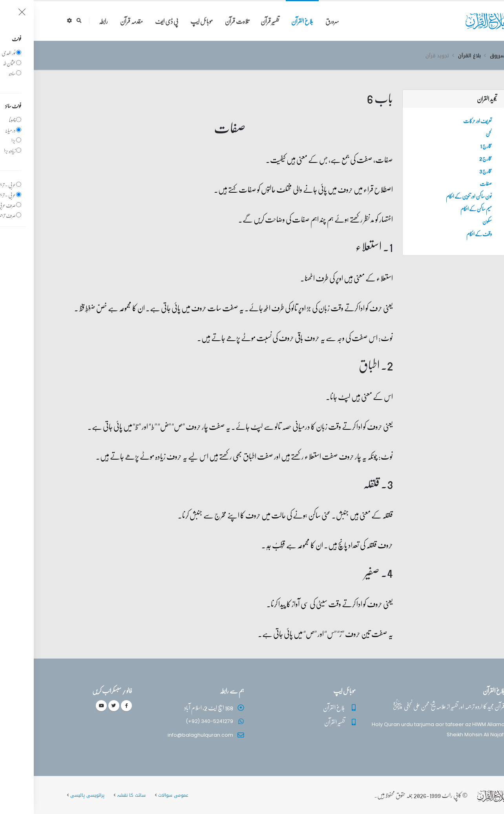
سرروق (464, 56)
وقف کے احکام (445, 234)
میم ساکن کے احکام (442, 208)
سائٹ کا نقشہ (98, 795)
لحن (455, 133)
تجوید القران (453, 99)
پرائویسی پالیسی (54, 795)
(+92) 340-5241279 (176, 721)
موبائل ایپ (168, 21)
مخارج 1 (452, 146)
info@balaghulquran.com (167, 735)
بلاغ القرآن (268, 21)
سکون (453, 221)
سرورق (299, 21)
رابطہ (70, 21)
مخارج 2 (452, 158)
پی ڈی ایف (133, 21)
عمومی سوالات (140, 795)
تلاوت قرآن (203, 21)
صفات (452, 183)
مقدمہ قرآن (98, 21)
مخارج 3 (452, 171)
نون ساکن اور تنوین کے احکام (435, 196)
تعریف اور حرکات (444, 120)
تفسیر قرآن (236, 21)
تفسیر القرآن (301, 722)
